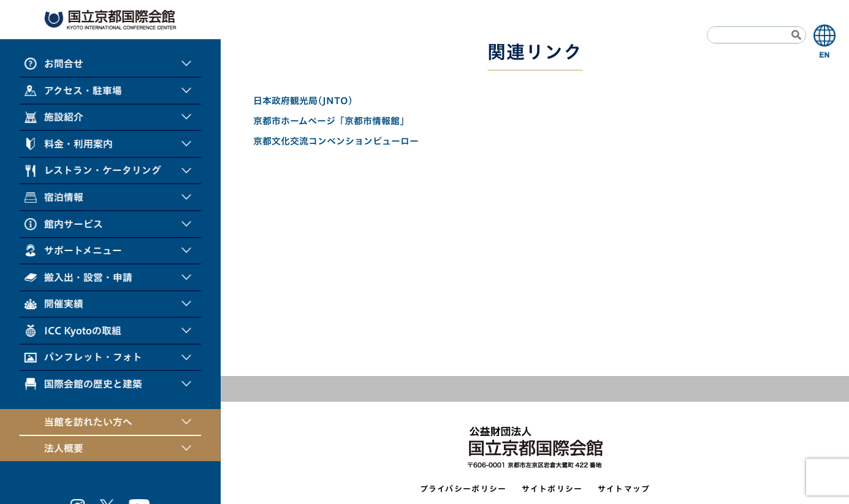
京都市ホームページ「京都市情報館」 (331, 121)
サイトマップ (624, 489)
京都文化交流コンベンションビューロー (336, 141)
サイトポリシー (552, 489)
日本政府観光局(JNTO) (303, 101)
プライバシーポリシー (463, 489)
